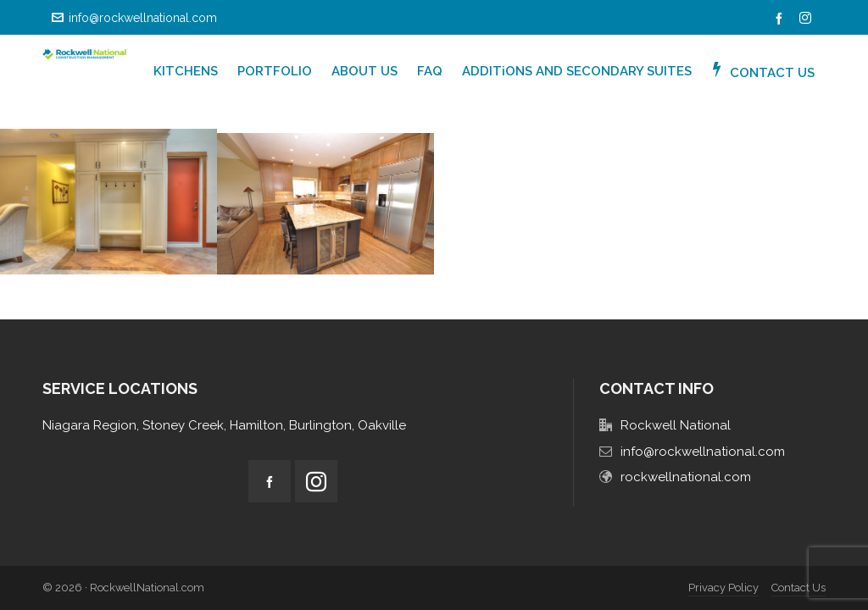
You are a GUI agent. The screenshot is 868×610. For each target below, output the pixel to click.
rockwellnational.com (686, 477)
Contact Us (798, 588)
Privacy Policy (723, 588)
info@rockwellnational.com (134, 18)
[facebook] (782, 19)
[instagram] (808, 19)
